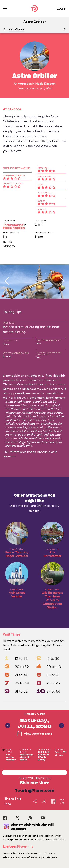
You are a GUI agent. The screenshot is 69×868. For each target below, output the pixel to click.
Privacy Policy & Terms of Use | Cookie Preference (30, 857)
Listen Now (19, 847)
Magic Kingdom (45, 84)
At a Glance (17, 29)
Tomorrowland (13, 225)
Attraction (25, 84)
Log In (61, 8)
